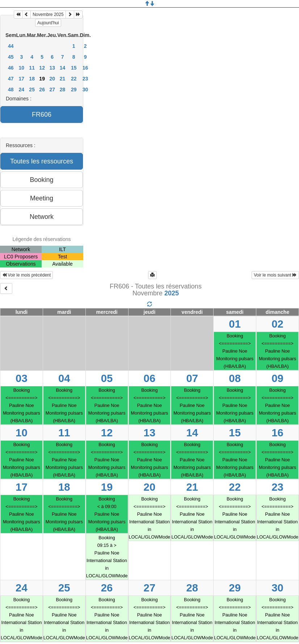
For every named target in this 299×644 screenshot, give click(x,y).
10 (22, 68)
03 (22, 378)
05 (107, 378)
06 (150, 378)
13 (52, 68)
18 (32, 79)
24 (22, 90)
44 (11, 46)
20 (52, 79)
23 (85, 79)
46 (11, 68)
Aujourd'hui (48, 23)
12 (42, 68)
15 (74, 68)
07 (192, 378)
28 (63, 90)
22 (74, 79)
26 (42, 90)
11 (32, 68)
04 (64, 378)
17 (22, 79)
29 (74, 90)
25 (32, 90)
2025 (172, 293)
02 (277, 324)
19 (107, 487)
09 (277, 378)
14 (63, 68)
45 (11, 57)
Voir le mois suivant (275, 275)
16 (85, 68)
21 (63, 79)
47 (11, 79)
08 (235, 378)
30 (85, 90)
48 (11, 90)
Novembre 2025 (48, 14)
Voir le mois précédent (26, 275)
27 (52, 90)
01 (235, 324)
